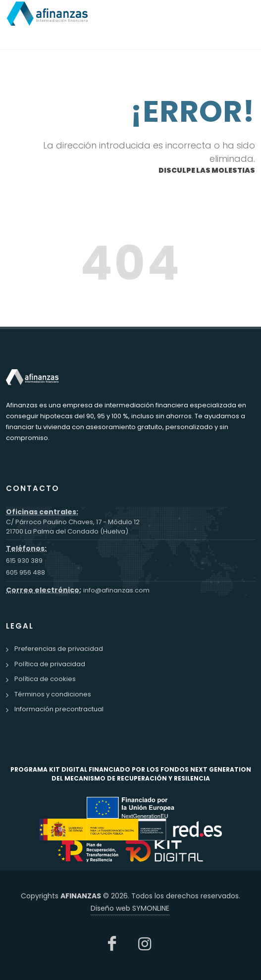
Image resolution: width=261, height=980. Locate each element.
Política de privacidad (50, 664)
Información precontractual (59, 709)
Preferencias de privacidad (59, 649)
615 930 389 (24, 561)
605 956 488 (26, 572)
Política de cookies (45, 679)
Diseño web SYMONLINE (130, 908)
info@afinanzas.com (116, 590)
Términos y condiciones (53, 694)
